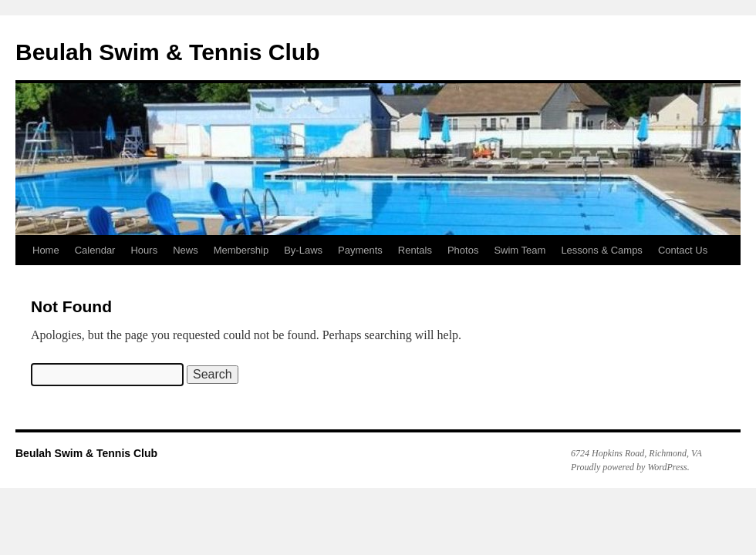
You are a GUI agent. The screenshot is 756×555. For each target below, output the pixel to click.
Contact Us (683, 250)
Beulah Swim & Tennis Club (167, 52)
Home (46, 250)
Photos (463, 250)
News (186, 250)
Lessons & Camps (602, 250)
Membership (241, 250)
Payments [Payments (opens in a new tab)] (360, 250)
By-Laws (303, 250)
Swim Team (520, 250)
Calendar (95, 250)
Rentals (415, 250)
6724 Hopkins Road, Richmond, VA (636, 453)
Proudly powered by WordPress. (630, 467)
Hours (144, 250)
